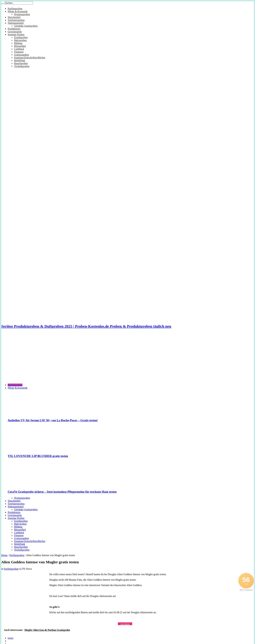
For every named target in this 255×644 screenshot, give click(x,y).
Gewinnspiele (15, 32)
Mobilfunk (20, 60)
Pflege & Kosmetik (18, 11)
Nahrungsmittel (16, 23)
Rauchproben (21, 63)
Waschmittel (14, 17)
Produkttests (14, 29)
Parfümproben (15, 9)
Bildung (18, 43)
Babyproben (20, 40)
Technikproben (22, 66)
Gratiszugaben (21, 55)
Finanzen (19, 52)
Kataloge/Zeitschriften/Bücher (30, 58)
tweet (10, 638)
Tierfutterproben (16, 20)
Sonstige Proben (16, 34)
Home (4, 555)
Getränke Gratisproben (26, 26)
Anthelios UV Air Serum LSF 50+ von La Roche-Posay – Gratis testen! (53, 420)
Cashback (19, 49)
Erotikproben (21, 37)
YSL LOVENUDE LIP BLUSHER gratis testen (38, 456)
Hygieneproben (22, 14)
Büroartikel (20, 46)
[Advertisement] (128, 359)
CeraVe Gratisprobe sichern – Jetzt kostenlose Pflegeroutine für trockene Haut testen (62, 492)
